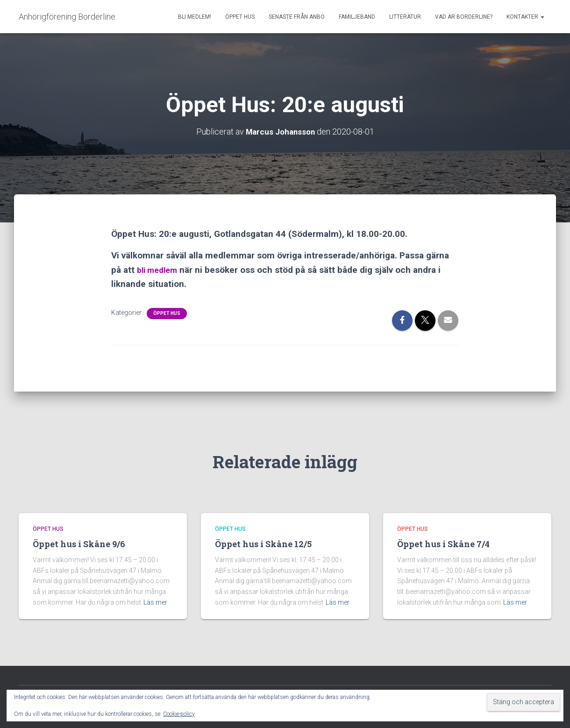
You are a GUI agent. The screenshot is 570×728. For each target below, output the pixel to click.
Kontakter (525, 17)
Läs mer (155, 602)
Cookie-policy (179, 714)
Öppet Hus (240, 17)
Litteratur (405, 17)
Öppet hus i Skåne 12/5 (263, 544)
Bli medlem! (195, 17)
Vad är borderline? (464, 17)
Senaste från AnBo (297, 17)
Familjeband (357, 17)
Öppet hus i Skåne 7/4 (443, 544)
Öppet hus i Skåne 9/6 (79, 544)
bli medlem (160, 269)
